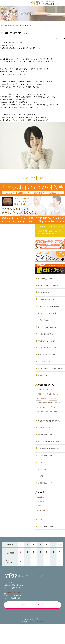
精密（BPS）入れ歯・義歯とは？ (49, 394)
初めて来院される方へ (45, 390)
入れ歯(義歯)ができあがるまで (48, 398)
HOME (33, 178)
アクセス (41, 506)
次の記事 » (41, 178)
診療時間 (41, 502)
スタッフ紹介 (43, 510)
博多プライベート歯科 (36, 621)
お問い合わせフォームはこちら (31, 605)
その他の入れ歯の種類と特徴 (48, 411)
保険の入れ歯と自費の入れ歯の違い (50, 403)
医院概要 (41, 497)
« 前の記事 (25, 178)
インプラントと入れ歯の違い (48, 407)
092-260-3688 (14, 593)
